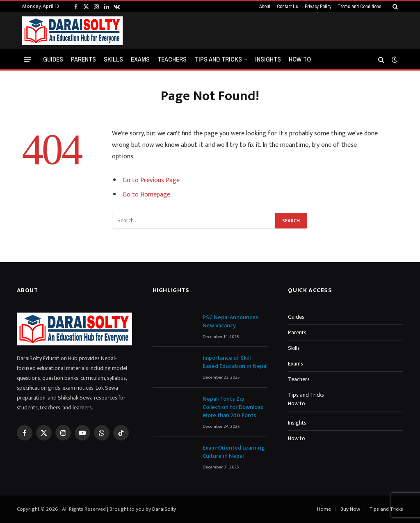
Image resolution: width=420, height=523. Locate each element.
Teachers (172, 59)
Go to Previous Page (151, 180)
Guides (53, 59)
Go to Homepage (146, 195)
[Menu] (27, 59)
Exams (140, 59)
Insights (268, 59)
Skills (113, 59)
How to (300, 59)
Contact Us (288, 6)
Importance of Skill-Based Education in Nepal (235, 362)
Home (324, 509)
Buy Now (350, 509)
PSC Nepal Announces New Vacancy (231, 322)
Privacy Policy (318, 6)
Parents (83, 59)
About (265, 6)
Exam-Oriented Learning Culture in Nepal (234, 452)
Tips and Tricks (218, 59)
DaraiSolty (164, 509)
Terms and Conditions (360, 6)
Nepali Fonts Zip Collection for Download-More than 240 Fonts (234, 407)
